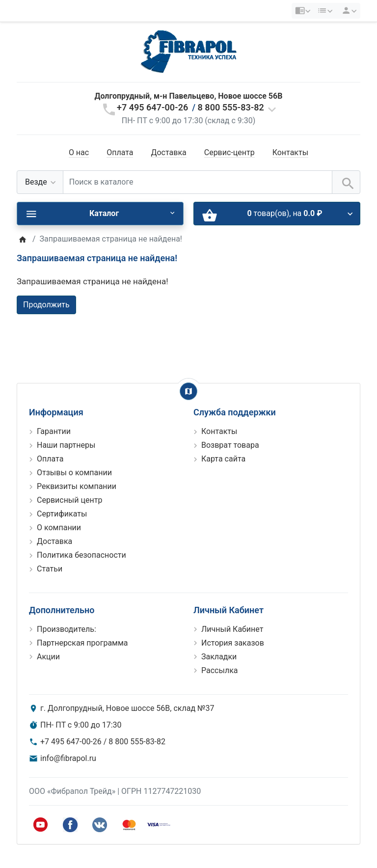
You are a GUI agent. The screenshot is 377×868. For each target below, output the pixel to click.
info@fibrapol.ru (68, 758)
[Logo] (188, 51)
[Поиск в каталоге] (198, 182)
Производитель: (67, 629)
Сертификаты (62, 514)
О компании (59, 528)
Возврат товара (230, 445)
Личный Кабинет (232, 629)
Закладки (219, 657)
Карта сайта (223, 459)
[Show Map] (188, 391)
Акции (48, 657)
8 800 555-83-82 (231, 107)
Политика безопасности (81, 555)
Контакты (290, 152)
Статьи (50, 569)
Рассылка (219, 670)
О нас (79, 152)
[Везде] (40, 182)
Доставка (168, 152)
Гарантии (54, 431)
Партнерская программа (82, 643)
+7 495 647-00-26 (152, 107)
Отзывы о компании (74, 473)
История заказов (233, 643)
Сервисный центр (69, 500)
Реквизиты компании (77, 486)
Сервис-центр (229, 152)
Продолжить (46, 305)
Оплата (120, 152)
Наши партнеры (66, 445)
